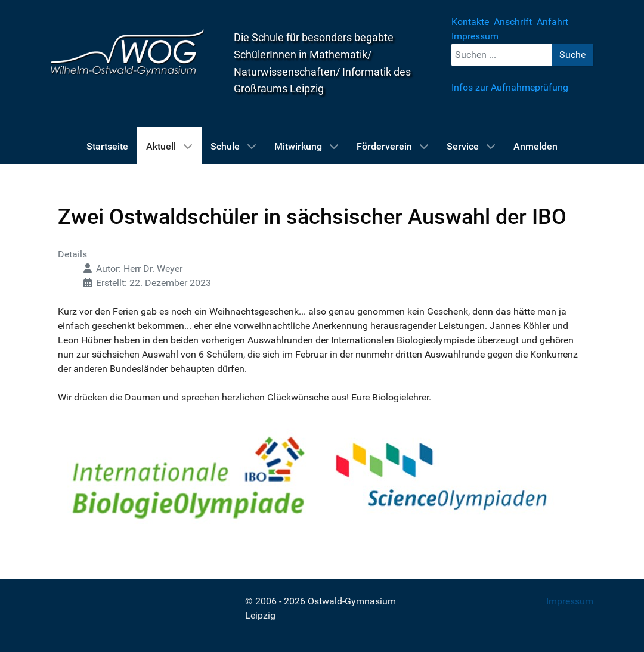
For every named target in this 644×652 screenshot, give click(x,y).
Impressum (570, 601)
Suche (572, 55)
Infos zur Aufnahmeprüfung (510, 87)
